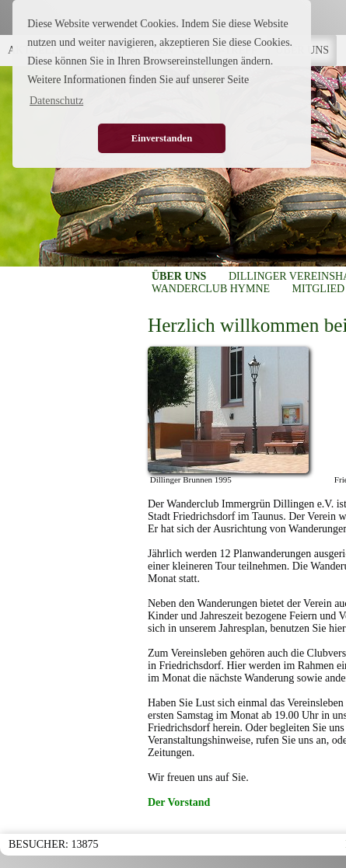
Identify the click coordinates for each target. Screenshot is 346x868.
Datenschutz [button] (56, 101)
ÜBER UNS (179, 276)
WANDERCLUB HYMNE (211, 289)
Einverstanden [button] (162, 138)
